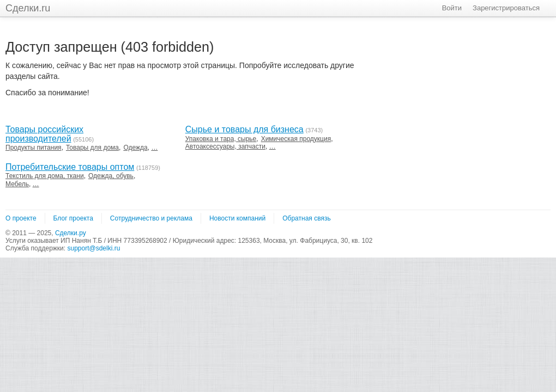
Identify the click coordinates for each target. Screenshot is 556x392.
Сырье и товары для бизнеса (244, 129)
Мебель (17, 184)
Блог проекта (73, 218)
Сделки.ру (71, 233)
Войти (452, 8)
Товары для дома (92, 148)
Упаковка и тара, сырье (221, 139)
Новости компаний (237, 218)
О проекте (21, 218)
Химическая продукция (296, 139)
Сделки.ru (28, 8)
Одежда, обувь (111, 176)
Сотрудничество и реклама (151, 218)
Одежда (135, 148)
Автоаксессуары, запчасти (225, 146)
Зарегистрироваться (506, 8)
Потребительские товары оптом (70, 167)
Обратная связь (306, 218)
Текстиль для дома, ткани (45, 176)
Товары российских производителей (44, 134)
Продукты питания (34, 148)
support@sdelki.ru (93, 248)
